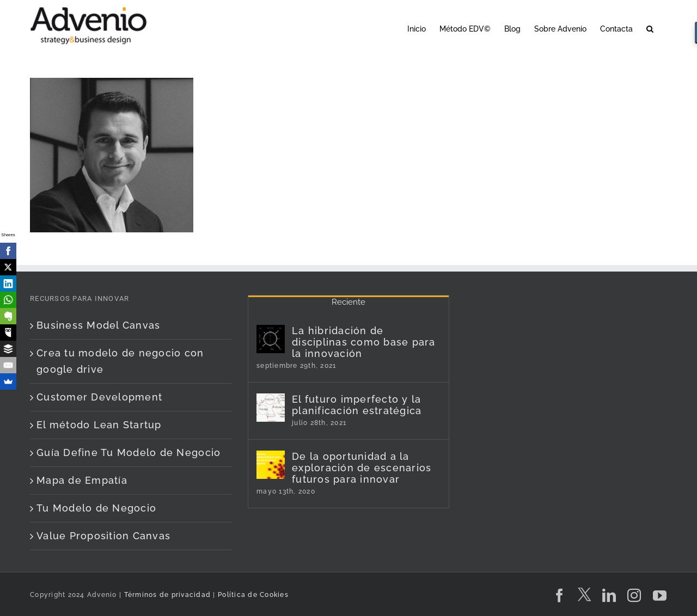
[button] (650, 28)
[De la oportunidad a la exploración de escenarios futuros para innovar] (271, 465)
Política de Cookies (253, 595)
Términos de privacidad (166, 595)
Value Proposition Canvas (103, 536)
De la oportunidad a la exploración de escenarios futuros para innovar (362, 468)
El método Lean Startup (99, 425)
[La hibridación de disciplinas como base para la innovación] (271, 339)
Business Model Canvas (98, 325)
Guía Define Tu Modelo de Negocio (129, 452)
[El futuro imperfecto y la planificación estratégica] (271, 408)
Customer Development (99, 397)
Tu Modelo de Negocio (96, 508)
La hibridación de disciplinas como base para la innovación (364, 342)
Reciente (348, 302)
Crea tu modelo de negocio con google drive (120, 361)
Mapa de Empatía (82, 480)
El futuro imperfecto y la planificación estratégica (357, 405)
